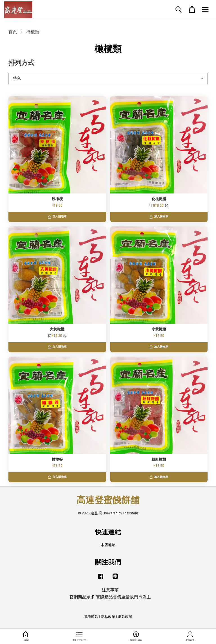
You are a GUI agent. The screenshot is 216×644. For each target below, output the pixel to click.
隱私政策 (108, 617)
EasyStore (130, 513)
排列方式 (21, 63)
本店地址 (108, 545)
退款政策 (125, 617)
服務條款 (91, 617)
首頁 (13, 32)
